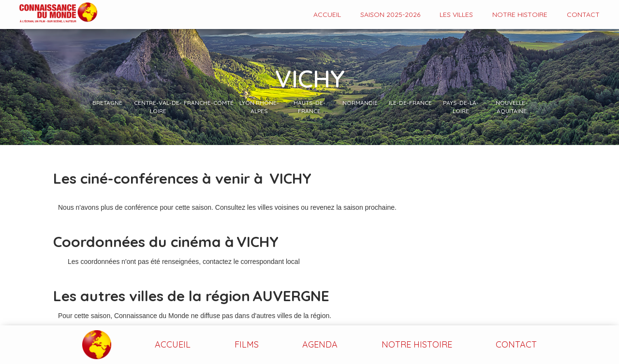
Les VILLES (456, 15)
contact (583, 15)
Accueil (327, 15)
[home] (49, 13)
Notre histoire (520, 15)
